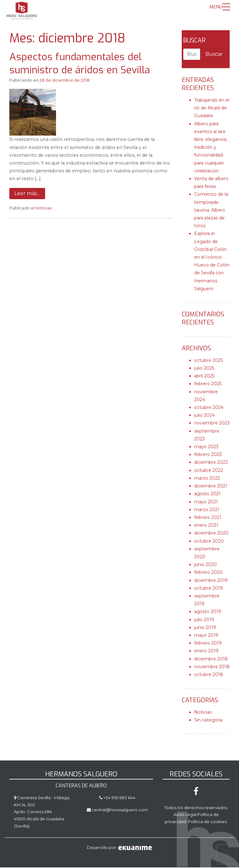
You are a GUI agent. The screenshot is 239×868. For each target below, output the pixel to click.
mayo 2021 (206, 502)
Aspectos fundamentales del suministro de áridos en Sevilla (80, 64)
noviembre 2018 (212, 668)
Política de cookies (207, 822)
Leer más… (27, 194)
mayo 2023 (206, 448)
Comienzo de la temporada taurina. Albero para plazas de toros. (211, 211)
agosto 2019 (208, 612)
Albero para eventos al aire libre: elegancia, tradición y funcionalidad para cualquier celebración (211, 148)
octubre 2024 (209, 408)
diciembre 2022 (211, 463)
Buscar (194, 41)
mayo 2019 (206, 636)
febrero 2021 (208, 518)
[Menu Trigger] (220, 7)
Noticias (44, 209)
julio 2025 (204, 369)
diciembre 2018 (211, 659)
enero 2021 (206, 526)
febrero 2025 (208, 385)
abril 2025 (204, 377)
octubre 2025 (209, 361)
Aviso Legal (185, 815)
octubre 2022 (209, 471)
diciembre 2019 (211, 581)
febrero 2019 (208, 644)
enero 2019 (206, 652)
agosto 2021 (207, 495)
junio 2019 (205, 628)
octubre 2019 (209, 589)
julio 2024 (204, 416)
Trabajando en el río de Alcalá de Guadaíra (212, 109)
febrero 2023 (208, 455)
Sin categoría (208, 721)
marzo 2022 (207, 479)
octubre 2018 (209, 675)
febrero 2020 (208, 573)
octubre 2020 (209, 542)
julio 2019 (204, 620)
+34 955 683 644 (119, 798)
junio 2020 (206, 565)
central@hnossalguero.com (120, 810)
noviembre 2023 (212, 424)
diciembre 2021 (211, 487)
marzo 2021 (207, 511)
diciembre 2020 (211, 534)
